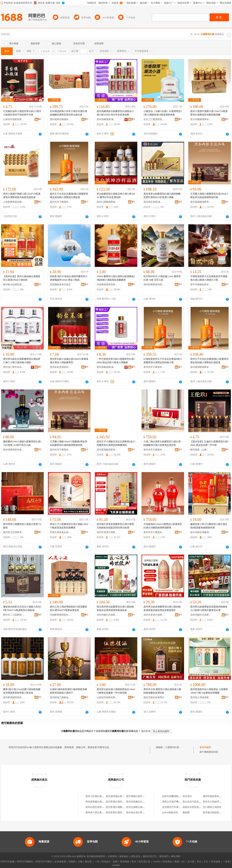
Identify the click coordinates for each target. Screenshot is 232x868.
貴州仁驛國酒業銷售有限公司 (107, 202)
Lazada (116, 865)
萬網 (177, 862)
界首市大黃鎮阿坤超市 (214, 802)
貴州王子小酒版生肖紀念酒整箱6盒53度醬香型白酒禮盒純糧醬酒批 (116, 443)
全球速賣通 (60, 862)
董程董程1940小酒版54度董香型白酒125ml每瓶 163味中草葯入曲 (22, 443)
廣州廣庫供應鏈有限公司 (61, 119)
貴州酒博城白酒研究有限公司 (121, 796)
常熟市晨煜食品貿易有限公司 (61, 532)
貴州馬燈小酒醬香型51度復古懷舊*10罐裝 (22, 526)
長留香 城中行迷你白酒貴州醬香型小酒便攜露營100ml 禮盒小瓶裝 (69, 278)
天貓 (80, 862)
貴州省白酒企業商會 (136, 812)
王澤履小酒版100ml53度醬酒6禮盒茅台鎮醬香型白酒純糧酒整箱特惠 (69, 443)
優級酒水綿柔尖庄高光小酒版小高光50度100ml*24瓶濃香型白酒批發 (22, 608)
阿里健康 (216, 862)
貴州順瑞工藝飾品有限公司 (61, 697)
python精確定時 (170, 812)
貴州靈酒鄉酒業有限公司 (201, 202)
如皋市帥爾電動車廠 (173, 796)
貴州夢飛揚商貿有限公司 (14, 697)
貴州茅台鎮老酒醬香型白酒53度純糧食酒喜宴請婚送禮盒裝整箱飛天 (162, 608)
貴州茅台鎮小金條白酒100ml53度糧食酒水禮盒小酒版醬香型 (69, 361)
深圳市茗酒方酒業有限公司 (107, 532)
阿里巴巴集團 (8, 862)
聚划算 (88, 862)
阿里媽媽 (125, 862)
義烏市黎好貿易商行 (154, 697)
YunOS (156, 862)
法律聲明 (112, 856)
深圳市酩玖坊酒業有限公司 (107, 615)
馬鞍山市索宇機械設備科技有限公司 (181, 802)
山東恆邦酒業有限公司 (14, 119)
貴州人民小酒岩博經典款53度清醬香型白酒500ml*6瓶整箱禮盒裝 (68, 608)
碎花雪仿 (187, 796)
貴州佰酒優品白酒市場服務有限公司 (145, 802)
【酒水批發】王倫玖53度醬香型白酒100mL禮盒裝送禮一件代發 (209, 443)
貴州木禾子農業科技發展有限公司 (61, 202)
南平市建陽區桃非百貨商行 (201, 284)
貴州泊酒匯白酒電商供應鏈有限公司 (145, 807)
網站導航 (176, 856)
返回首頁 (146, 731)
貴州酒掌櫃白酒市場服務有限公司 (103, 802)
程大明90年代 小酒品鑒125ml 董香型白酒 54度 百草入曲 (162, 278)
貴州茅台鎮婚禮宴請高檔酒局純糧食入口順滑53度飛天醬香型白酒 (209, 608)
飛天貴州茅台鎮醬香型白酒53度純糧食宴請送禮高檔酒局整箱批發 (115, 608)
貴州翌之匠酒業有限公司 (14, 532)
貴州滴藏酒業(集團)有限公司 (107, 119)
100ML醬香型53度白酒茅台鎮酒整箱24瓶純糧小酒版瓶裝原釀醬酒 (116, 278)
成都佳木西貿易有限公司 (195, 807)
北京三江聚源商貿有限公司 (154, 119)
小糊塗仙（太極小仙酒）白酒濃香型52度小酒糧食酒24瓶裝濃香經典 (163, 113)
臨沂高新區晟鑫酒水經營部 (201, 532)
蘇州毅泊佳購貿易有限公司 (14, 284)
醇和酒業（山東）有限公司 (201, 450)
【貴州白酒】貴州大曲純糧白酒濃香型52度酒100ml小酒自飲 (22, 278)
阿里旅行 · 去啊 (109, 862)
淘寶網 (72, 862)
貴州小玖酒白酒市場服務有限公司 (103, 796)
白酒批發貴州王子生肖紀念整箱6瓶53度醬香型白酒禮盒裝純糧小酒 (163, 361)
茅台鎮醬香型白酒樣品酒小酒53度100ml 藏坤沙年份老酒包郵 (116, 196)
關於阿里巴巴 (150, 856)
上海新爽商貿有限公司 (14, 202)
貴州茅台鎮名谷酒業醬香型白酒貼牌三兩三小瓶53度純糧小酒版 (22, 361)
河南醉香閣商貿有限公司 (61, 615)
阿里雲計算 (144, 862)
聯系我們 (164, 856)
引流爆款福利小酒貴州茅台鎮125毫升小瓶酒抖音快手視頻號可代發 (22, 113)
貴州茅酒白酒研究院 (116, 802)
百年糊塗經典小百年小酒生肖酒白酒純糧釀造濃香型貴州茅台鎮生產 (68, 113)
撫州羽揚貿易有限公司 (214, 796)
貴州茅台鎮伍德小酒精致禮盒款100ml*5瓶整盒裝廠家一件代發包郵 (116, 691)
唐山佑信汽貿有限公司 (194, 802)
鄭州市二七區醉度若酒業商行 (14, 615)
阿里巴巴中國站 (44, 862)
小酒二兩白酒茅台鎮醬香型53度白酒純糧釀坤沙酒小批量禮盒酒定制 (162, 443)
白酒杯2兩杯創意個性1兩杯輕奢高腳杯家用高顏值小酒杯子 (68, 691)
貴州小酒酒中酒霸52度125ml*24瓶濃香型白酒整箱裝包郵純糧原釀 (209, 113)
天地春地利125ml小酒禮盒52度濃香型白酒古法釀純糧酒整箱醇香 (163, 526)
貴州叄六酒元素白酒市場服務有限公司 (105, 812)
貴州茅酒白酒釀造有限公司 (120, 807)
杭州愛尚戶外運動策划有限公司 (178, 807)
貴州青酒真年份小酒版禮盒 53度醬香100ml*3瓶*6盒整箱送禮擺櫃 (209, 691)
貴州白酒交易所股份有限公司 (101, 807)
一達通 (226, 862)
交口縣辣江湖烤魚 (212, 807)
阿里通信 (167, 862)
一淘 (97, 862)
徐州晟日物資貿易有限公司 (217, 812)
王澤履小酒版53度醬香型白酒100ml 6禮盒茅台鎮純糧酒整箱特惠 (209, 196)
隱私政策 (136, 856)
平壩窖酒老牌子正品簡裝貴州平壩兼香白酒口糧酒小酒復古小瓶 (209, 278)
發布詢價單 (205, 747)
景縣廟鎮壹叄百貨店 (60, 284)
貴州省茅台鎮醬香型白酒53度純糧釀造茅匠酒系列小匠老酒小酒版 (162, 196)
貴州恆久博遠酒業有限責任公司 (201, 697)
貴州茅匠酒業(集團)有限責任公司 (154, 202)
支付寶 (191, 862)
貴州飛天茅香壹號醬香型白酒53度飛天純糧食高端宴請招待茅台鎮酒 (115, 526)
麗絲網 (186, 812)
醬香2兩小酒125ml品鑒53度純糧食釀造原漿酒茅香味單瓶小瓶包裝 (22, 691)
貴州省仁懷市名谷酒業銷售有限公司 (14, 367)
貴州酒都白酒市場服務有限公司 (142, 796)
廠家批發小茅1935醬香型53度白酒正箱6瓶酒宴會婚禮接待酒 (209, 526)
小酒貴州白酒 (172, 747)
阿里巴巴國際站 (25, 862)
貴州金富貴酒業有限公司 (61, 367)
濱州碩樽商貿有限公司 (154, 284)
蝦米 (134, 862)
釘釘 (206, 862)
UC (183, 862)
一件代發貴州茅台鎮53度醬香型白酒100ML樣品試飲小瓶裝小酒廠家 (116, 361)
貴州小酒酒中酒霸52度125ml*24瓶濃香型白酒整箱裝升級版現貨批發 (22, 196)
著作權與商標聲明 (96, 856)
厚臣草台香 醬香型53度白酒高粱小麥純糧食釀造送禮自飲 (162, 691)
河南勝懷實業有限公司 (107, 284)
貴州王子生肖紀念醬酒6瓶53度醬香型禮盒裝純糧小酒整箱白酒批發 (69, 196)
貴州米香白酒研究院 (116, 812)
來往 (199, 862)
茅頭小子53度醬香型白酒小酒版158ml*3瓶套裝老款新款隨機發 (69, 526)
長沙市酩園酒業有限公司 (201, 119)
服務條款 (124, 856)
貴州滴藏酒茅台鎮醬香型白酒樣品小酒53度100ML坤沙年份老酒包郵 (115, 113)
